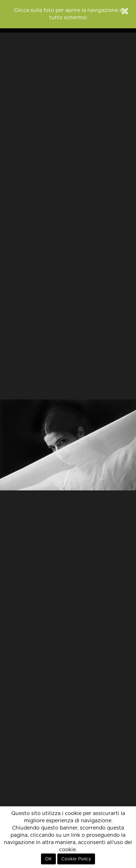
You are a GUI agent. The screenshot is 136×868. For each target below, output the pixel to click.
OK (48, 859)
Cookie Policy (76, 859)
